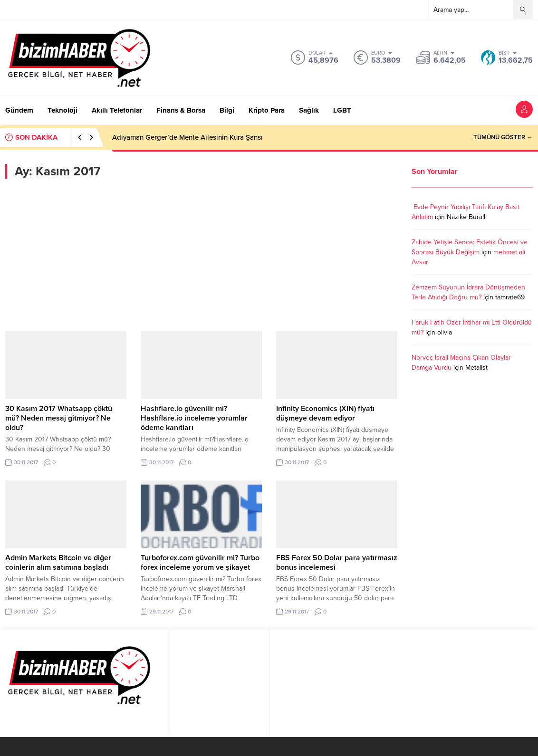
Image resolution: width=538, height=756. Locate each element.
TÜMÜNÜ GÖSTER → (503, 137)
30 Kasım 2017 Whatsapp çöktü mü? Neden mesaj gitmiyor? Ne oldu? (59, 418)
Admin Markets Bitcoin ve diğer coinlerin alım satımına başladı (58, 563)
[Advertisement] (201, 255)
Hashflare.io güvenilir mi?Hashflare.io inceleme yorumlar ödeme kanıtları (194, 418)
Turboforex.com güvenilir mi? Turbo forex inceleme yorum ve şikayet (200, 563)
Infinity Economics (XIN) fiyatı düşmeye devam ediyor (325, 413)
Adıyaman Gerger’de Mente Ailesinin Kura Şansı (187, 137)
